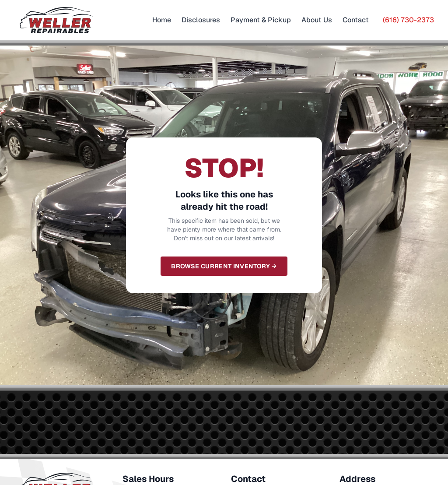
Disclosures (201, 20)
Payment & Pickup (261, 20)
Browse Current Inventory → (224, 266)
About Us (317, 20)
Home (162, 20)
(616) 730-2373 (408, 20)
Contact (356, 20)
